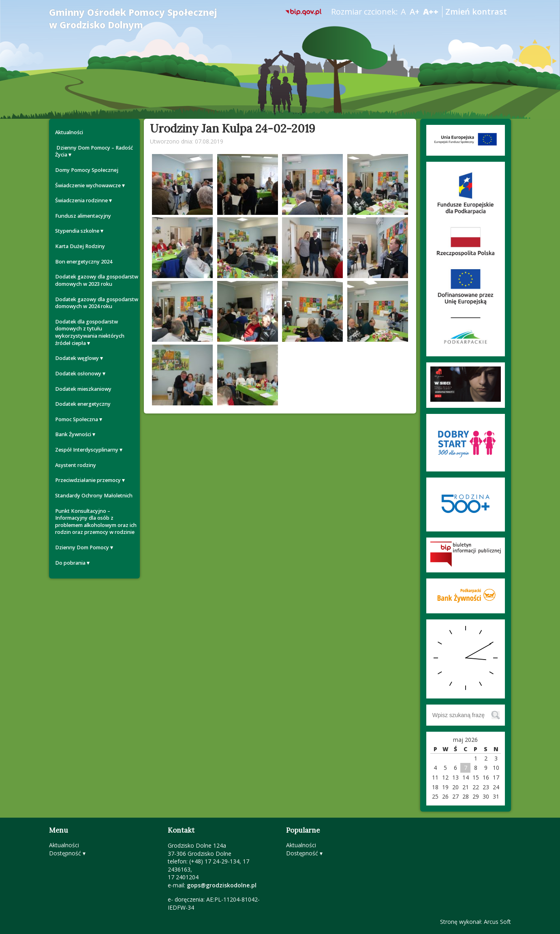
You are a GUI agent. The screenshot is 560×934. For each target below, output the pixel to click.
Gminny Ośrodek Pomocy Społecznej (133, 19)
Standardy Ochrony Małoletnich (94, 496)
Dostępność (65, 853)
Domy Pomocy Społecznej (87, 170)
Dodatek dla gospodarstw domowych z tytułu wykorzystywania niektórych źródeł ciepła (90, 332)
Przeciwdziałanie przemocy (88, 480)
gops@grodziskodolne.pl (222, 885)
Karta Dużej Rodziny (80, 246)
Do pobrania (70, 563)
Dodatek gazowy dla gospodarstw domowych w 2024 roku (97, 303)
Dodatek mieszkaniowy (83, 389)
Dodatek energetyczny (83, 404)
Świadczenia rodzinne (81, 200)
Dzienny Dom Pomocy (82, 547)
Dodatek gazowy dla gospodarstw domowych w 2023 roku (97, 280)
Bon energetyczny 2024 (84, 262)
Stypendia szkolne (77, 231)
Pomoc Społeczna (77, 419)
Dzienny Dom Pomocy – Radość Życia (94, 151)
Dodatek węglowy (77, 358)
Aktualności (69, 132)
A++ (431, 12)
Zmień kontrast (476, 12)
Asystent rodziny (76, 465)
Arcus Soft (497, 922)
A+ (415, 12)
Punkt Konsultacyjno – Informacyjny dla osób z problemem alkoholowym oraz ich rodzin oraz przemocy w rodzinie (96, 522)
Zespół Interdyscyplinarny (87, 450)
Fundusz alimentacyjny (83, 216)
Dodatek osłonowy (78, 374)
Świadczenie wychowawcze (88, 185)
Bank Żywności (73, 434)
